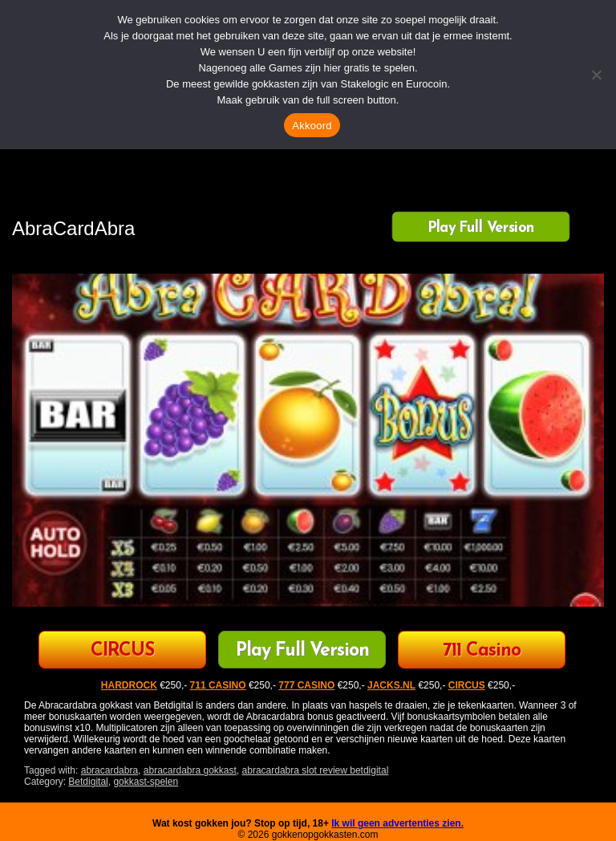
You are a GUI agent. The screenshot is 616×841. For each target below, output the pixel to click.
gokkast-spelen (146, 782)
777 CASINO (306, 685)
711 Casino (482, 651)
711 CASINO (218, 685)
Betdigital (88, 782)
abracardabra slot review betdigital (316, 770)
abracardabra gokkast (190, 770)
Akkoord (312, 126)
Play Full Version (481, 228)
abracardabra (109, 770)
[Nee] (596, 75)
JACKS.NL (391, 685)
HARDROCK (129, 685)
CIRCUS (122, 651)
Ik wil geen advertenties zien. (397, 823)
